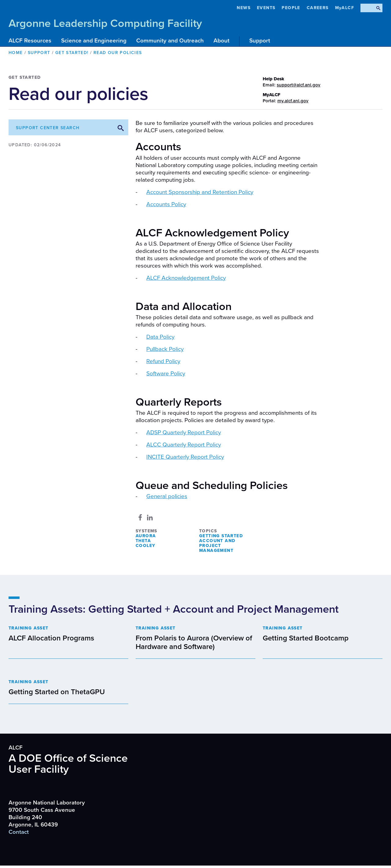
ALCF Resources (30, 41)
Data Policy (160, 337)
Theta (143, 541)
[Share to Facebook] (140, 517)
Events (266, 8)
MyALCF (345, 8)
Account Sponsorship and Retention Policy (200, 192)
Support (260, 41)
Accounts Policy (166, 204)
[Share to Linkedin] (150, 517)
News (244, 8)
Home (16, 53)
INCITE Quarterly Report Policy (185, 457)
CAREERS (318, 8)
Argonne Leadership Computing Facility (105, 23)
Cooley (145, 546)
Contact (19, 832)
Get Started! (72, 53)
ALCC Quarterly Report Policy (184, 445)
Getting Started (221, 536)
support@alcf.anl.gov (299, 85)
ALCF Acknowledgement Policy (186, 278)
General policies (167, 496)
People (291, 8)
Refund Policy (163, 361)
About (221, 41)
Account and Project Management (217, 546)
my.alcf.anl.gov (293, 101)
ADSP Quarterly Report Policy (184, 432)
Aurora (146, 536)
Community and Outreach (170, 41)
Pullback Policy (165, 349)
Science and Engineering (94, 41)
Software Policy (166, 374)
